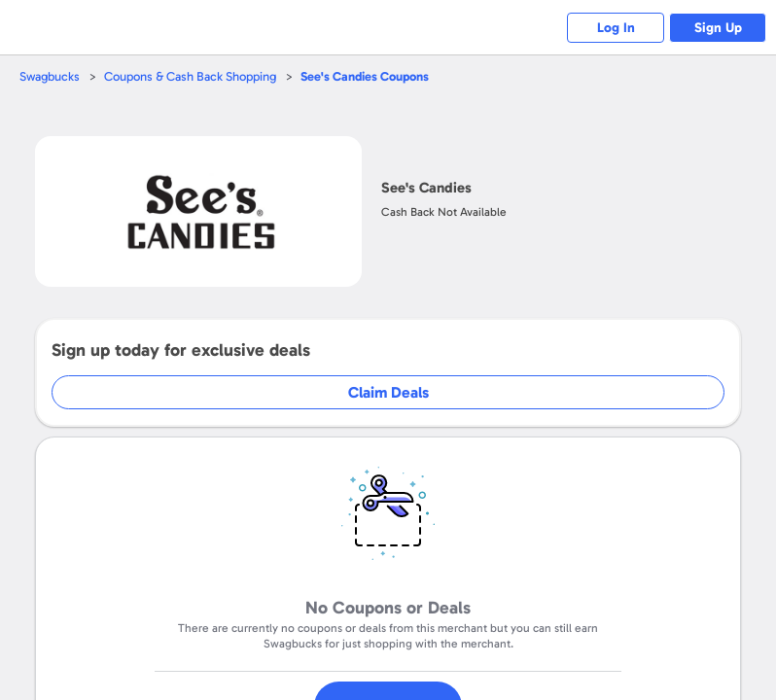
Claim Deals (388, 392)
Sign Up (718, 28)
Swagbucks (50, 76)
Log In (616, 28)
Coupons (365, 76)
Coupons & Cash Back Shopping (190, 76)
